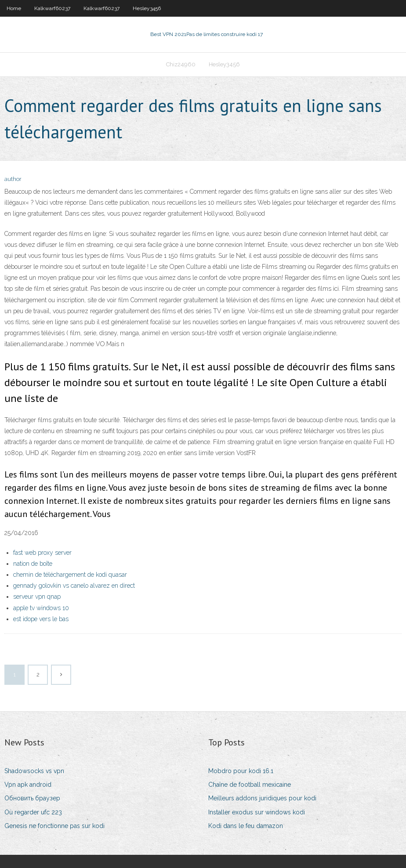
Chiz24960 (181, 64)
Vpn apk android (28, 785)
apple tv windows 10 (41, 608)
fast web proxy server (42, 553)
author (13, 179)
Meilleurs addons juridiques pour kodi (262, 798)
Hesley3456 (147, 8)
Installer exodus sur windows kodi (257, 812)
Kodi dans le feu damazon (246, 826)
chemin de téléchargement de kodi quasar (70, 575)
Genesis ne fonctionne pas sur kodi (54, 826)
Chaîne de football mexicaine (250, 785)
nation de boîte (33, 564)
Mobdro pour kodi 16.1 (241, 771)
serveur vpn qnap (37, 597)
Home (14, 8)
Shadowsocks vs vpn (34, 771)
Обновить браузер (32, 798)
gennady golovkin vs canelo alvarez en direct (74, 586)
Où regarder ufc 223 (33, 812)
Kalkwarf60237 (52, 8)
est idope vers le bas (41, 619)
